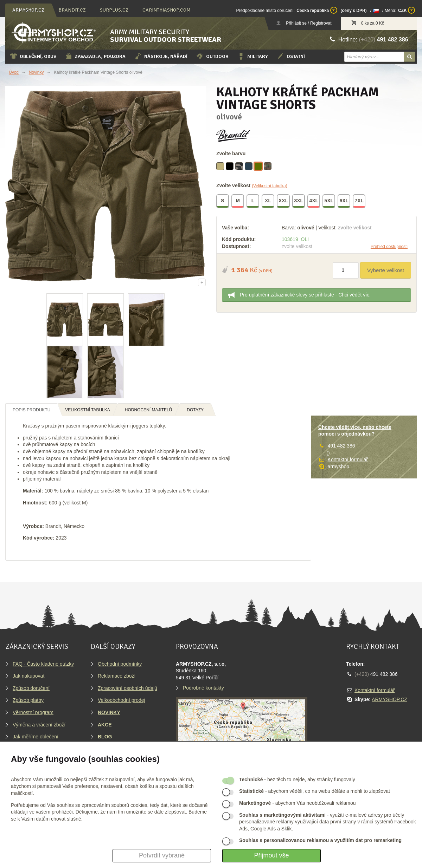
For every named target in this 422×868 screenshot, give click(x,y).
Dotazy (195, 410)
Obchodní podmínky (120, 664)
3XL (299, 202)
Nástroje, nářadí (161, 56)
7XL (359, 202)
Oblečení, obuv (33, 56)
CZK (407, 10)
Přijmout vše (271, 855)
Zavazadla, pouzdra (95, 56)
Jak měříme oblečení (36, 737)
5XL (329, 202)
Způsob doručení (31, 688)
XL (268, 202)
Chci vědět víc (354, 295)
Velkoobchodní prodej (122, 700)
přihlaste (325, 295)
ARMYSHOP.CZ (389, 699)
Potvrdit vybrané (162, 855)
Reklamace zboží (117, 676)
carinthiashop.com (167, 10)
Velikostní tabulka (88, 410)
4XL (314, 202)
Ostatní (291, 56)
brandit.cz (72, 10)
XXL (284, 202)
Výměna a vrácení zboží (39, 725)
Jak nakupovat (28, 676)
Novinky (36, 72)
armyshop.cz (28, 10)
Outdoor (212, 56)
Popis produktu (31, 410)
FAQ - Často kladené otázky (43, 664)
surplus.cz (114, 10)
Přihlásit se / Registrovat (309, 23)
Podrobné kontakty (203, 688)
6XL (344, 202)
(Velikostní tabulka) (269, 186)
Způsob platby (28, 700)
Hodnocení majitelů (149, 410)
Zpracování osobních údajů (127, 688)
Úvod (14, 72)
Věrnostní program (33, 712)
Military (252, 56)
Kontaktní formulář (348, 459)
